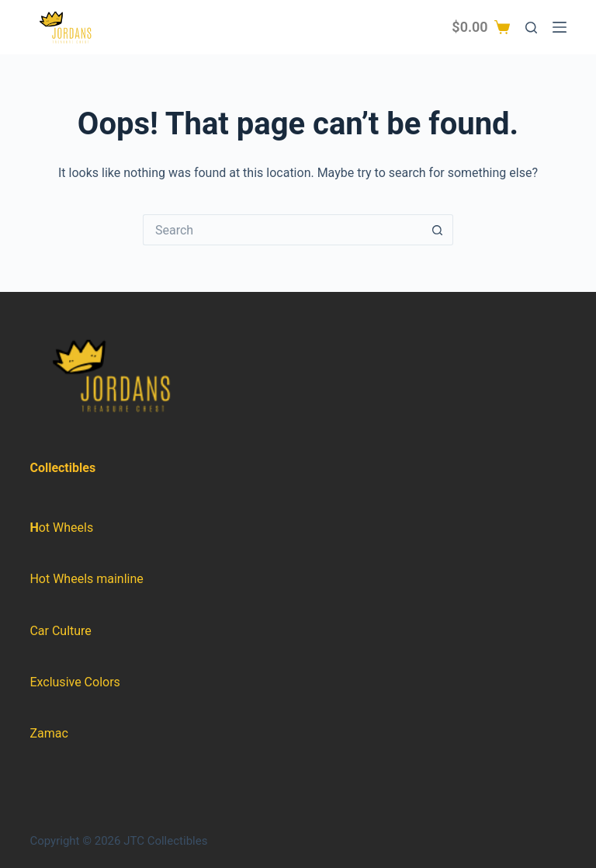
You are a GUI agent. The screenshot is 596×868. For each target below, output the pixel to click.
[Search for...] (282, 230)
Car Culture (60, 631)
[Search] (531, 28)
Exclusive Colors (74, 682)
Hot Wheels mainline (86, 579)
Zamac (49, 733)
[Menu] (560, 27)
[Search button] (438, 230)
